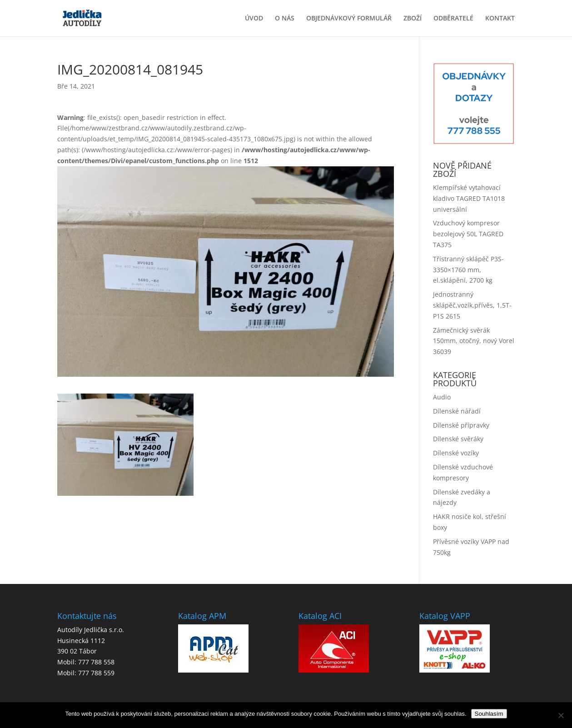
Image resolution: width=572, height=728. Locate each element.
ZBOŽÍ (413, 19)
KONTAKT (500, 19)
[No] (561, 715)
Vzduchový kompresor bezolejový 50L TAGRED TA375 (468, 234)
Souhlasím (489, 714)
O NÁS (285, 19)
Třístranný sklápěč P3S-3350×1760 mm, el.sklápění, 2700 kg (468, 270)
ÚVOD (254, 19)
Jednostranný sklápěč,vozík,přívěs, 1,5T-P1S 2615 (472, 305)
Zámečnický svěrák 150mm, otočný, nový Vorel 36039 (474, 341)
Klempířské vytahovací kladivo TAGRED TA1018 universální (469, 198)
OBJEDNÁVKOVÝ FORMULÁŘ (349, 19)
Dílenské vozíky (456, 453)
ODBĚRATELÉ (453, 19)
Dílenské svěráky (458, 439)
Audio (442, 397)
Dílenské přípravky (461, 425)
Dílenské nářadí (457, 411)
